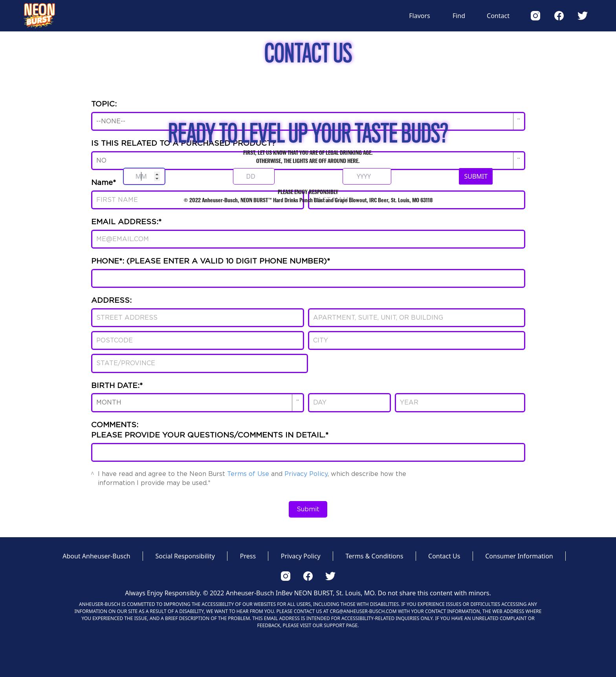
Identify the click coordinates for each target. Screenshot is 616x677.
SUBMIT (476, 176)
